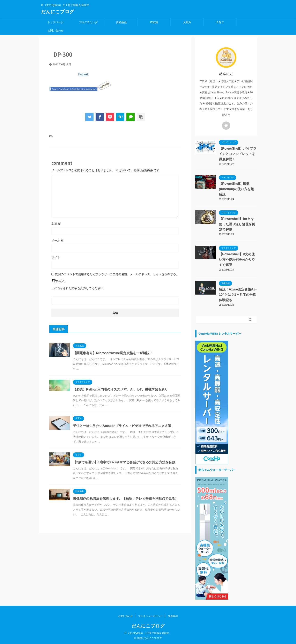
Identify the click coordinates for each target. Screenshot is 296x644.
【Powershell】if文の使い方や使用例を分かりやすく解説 (237, 260)
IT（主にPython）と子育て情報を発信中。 (148, 633)
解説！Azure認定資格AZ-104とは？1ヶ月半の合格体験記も (238, 295)
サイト (56, 257)
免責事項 (173, 616)
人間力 (187, 22)
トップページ (55, 22)
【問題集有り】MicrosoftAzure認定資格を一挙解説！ (113, 353)
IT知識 (154, 22)
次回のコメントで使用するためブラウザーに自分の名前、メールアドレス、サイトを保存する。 (117, 274)
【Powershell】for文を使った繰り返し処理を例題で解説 (237, 224)
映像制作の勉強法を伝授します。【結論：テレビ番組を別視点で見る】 (126, 499)
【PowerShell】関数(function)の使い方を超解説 (236, 189)
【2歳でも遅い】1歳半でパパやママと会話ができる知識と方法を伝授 (124, 462)
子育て (220, 22)
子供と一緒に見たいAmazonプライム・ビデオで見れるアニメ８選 (122, 426)
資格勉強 (121, 22)
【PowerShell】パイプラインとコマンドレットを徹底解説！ (238, 154)
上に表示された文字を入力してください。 (79, 288)
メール (58, 240)
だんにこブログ (58, 12)
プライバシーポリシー (150, 616)
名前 (56, 224)
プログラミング (88, 22)
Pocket (83, 74)
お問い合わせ (55, 31)
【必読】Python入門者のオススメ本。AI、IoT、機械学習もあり (120, 389)
